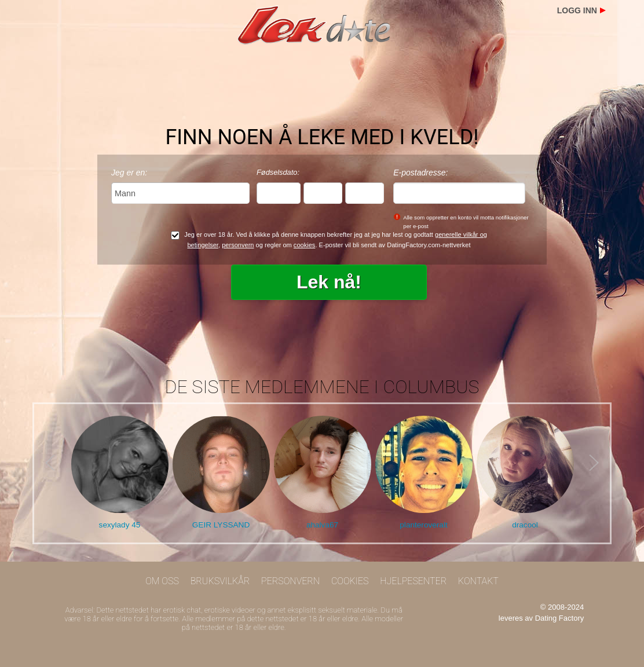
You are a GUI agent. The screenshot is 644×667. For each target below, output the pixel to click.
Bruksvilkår (220, 581)
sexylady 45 (120, 525)
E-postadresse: (420, 173)
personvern (238, 245)
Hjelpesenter (413, 581)
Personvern (290, 581)
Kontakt (478, 581)
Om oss (162, 581)
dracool (525, 525)
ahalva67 (322, 525)
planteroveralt (423, 525)
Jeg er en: (129, 173)
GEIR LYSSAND (221, 525)
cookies (305, 245)
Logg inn (577, 10)
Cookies (350, 581)
